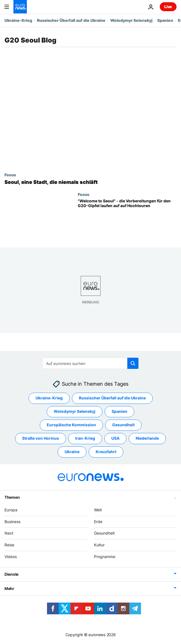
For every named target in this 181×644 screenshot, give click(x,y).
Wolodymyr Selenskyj (131, 20)
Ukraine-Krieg (18, 20)
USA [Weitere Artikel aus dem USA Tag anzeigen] (115, 438)
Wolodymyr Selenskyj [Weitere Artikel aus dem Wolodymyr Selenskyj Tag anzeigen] (75, 412)
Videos (11, 557)
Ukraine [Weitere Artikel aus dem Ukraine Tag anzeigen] (72, 452)
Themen (12, 497)
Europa (11, 510)
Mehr (9, 588)
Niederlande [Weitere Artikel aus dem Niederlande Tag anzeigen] (147, 438)
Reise (9, 545)
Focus (10, 175)
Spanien (165, 20)
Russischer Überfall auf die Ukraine (71, 20)
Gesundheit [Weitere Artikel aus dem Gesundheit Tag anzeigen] (123, 425)
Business (12, 522)
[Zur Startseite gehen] (20, 7)
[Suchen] (90, 363)
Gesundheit (104, 533)
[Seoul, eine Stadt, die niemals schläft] (90, 182)
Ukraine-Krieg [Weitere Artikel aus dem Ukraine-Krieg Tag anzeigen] (49, 398)
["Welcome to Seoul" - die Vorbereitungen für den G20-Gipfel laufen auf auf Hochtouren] (127, 219)
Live (168, 7)
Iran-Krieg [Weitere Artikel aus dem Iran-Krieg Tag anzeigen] (85, 438)
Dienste (11, 574)
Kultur (99, 545)
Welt (98, 510)
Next (9, 533)
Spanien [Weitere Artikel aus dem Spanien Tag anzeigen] (119, 412)
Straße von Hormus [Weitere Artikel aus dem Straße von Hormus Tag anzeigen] (41, 438)
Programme (105, 557)
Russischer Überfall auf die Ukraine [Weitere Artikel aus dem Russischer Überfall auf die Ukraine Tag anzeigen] (112, 398)
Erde (98, 522)
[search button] (133, 363)
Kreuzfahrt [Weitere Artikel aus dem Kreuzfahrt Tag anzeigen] (106, 452)
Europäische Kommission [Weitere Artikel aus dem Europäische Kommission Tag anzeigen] (71, 425)
